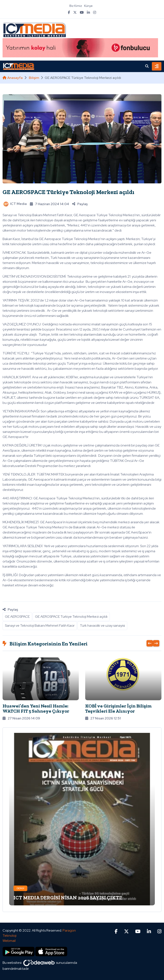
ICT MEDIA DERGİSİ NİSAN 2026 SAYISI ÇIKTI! (68, 898)
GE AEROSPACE (17, 617)
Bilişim (34, 78)
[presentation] (150, 643)
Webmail (9, 941)
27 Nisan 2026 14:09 (21, 718)
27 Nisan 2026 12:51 (103, 718)
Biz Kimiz (76, 6)
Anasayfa (13, 78)
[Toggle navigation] (157, 66)
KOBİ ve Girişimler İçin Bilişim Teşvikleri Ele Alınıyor (118, 708)
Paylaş (80, 204)
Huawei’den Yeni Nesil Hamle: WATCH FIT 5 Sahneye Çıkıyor (36, 708)
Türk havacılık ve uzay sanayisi (102, 626)
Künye (88, 6)
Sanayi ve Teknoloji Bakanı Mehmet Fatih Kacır (40, 626)
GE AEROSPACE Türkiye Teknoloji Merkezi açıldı (68, 192)
